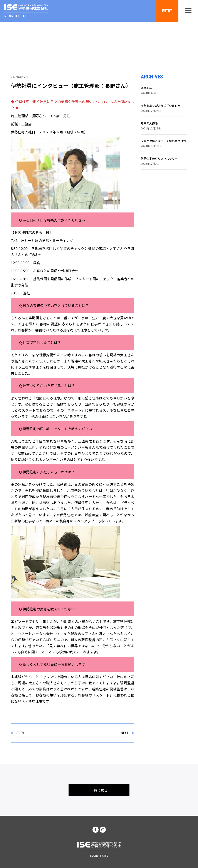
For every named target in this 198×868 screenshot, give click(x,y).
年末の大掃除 (149, 123)
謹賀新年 (146, 88)
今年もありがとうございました (161, 106)
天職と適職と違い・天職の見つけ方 (163, 141)
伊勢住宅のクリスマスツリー (159, 159)
